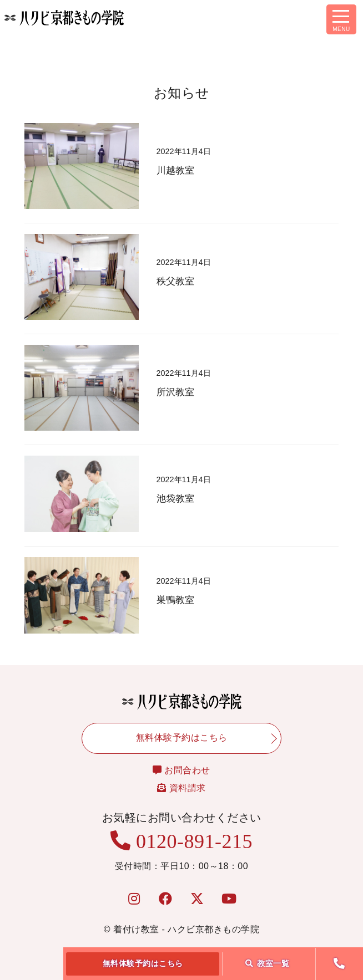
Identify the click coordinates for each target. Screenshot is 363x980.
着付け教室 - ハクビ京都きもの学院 (186, 929)
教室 (268, 963)
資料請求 (181, 788)
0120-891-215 (181, 841)
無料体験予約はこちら (143, 963)
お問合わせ (181, 770)
